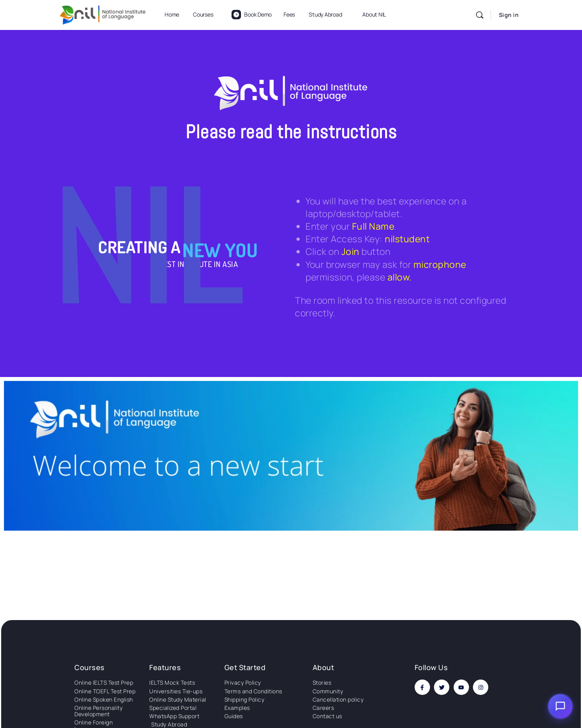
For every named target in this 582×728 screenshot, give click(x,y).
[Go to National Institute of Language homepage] (103, 14)
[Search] (480, 15)
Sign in (509, 15)
